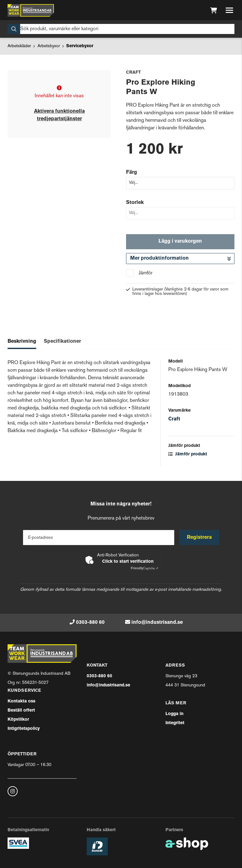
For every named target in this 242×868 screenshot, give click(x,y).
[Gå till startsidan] (31, 10)
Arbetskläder (19, 46)
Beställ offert (21, 710)
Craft (174, 419)
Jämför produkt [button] (188, 454)
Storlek (135, 203)
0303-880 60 (90, 623)
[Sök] (121, 29)
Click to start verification (128, 562)
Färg (132, 172)
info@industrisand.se (157, 623)
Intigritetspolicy (24, 729)
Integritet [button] (175, 723)
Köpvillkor (18, 720)
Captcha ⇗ (144, 569)
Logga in (174, 714)
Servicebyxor (80, 46)
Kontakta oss (21, 701)
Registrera (199, 538)
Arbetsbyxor (49, 46)
